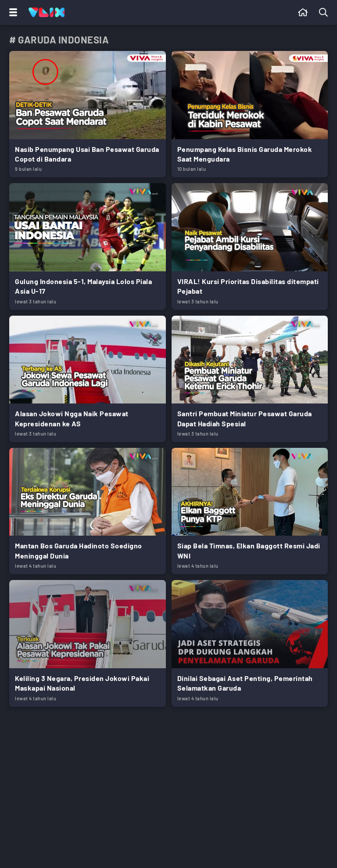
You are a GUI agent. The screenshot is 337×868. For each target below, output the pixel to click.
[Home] (47, 12)
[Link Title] (88, 114)
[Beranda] (303, 12)
